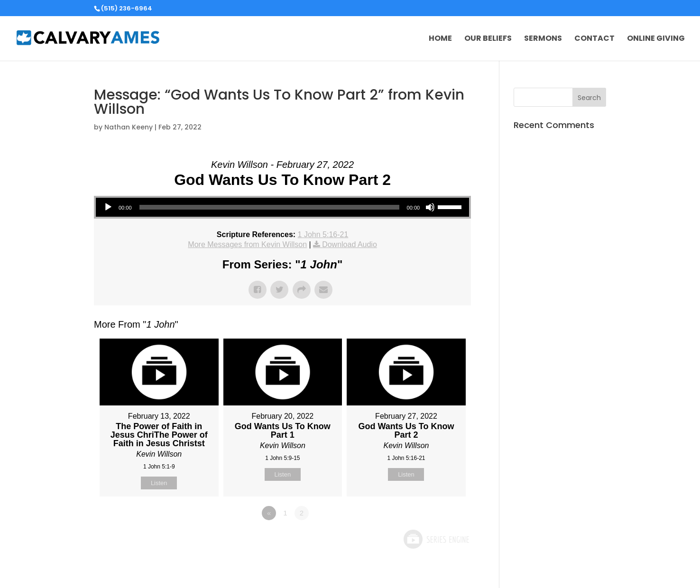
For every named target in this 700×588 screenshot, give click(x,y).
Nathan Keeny (129, 127)
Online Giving (656, 39)
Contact (594, 39)
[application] (282, 207)
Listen (159, 483)
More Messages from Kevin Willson (247, 244)
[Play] (108, 207)
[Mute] (430, 207)
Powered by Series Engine (436, 539)
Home (440, 39)
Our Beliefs (488, 39)
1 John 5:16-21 (323, 234)
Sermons (543, 39)
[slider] (269, 207)
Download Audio (350, 244)
